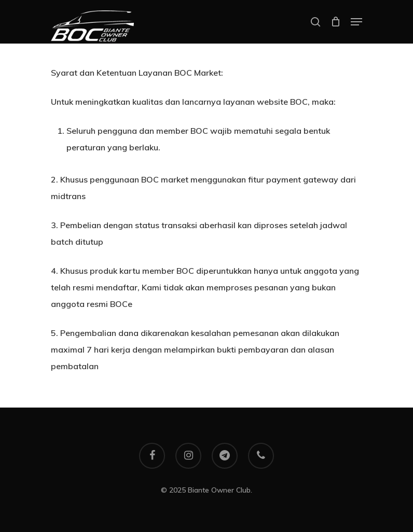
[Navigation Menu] (356, 22)
